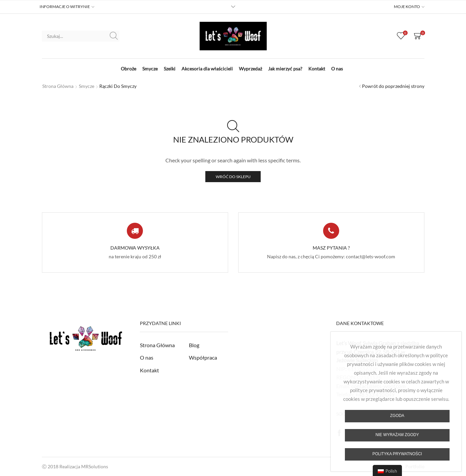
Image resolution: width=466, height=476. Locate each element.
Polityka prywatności (397, 454)
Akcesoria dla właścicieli (207, 69)
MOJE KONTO (407, 7)
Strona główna (58, 86)
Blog (194, 345)
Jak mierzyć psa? (285, 69)
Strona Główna (157, 345)
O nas (337, 69)
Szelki (170, 69)
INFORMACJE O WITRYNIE (65, 7)
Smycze (150, 69)
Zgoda (397, 416)
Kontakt (317, 69)
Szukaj (114, 36)
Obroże (128, 69)
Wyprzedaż (250, 69)
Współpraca (203, 357)
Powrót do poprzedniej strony (393, 86)
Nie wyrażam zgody (397, 435)
